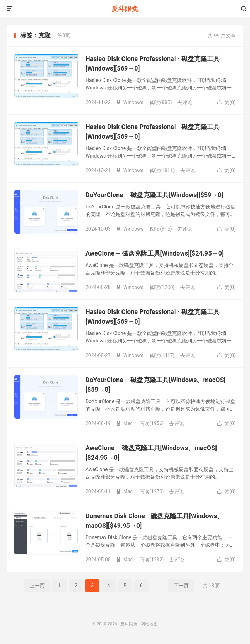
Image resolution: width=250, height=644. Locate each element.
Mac (124, 423)
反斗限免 (125, 9)
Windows (130, 102)
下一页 (181, 586)
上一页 (37, 586)
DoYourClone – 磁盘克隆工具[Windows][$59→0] (154, 195)
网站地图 (149, 624)
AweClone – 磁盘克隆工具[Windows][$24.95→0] (155, 253)
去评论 (185, 102)
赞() (226, 102)
